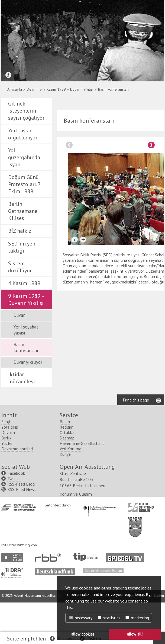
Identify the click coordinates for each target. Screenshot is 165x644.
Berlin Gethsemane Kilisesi (23, 211)
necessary (81, 618)
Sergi (6, 463)
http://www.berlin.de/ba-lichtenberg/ (135, 564)
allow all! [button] (135, 634)
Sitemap (67, 479)
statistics (109, 618)
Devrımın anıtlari (17, 490)
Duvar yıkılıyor (28, 362)
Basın (65, 463)
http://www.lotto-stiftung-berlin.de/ (141, 549)
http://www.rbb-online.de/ (49, 599)
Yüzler (7, 485)
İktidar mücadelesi (22, 378)
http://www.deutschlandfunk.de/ (55, 612)
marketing (137, 618)
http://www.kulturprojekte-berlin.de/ (14, 599)
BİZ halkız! (20, 231)
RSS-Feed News (22, 531)
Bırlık (6, 479)
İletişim (67, 468)
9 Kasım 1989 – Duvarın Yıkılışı (68, 89)
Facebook (16, 515)
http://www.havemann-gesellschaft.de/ (19, 549)
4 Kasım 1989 (24, 283)
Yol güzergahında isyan (24, 157)
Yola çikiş (10, 468)
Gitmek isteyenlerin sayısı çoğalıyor (26, 111)
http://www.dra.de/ (14, 612)
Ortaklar (67, 474)
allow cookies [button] (83, 634)
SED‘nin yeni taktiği (22, 247)
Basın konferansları (27, 347)
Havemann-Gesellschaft (82, 485)
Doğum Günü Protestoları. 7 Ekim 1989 (24, 184)
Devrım (33, 89)
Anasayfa (15, 89)
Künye (65, 496)
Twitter (14, 520)
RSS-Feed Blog (21, 525)
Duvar (19, 315)
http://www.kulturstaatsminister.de (100, 547)
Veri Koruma (70, 490)
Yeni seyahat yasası (26, 330)
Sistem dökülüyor (20, 267)
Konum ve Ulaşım (76, 535)
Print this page (136, 441)
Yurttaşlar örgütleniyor (23, 134)
